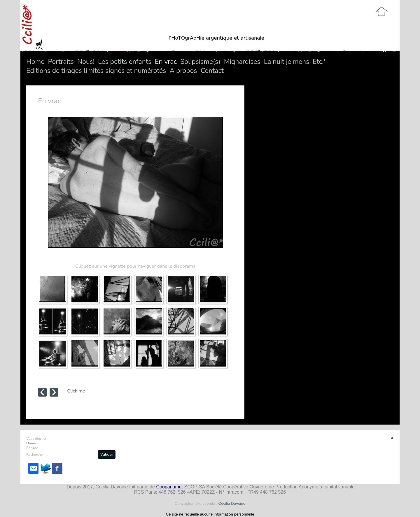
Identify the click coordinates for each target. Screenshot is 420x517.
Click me (76, 391)
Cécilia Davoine (232, 503)
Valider (107, 454)
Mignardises (242, 62)
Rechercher (35, 455)
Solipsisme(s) (200, 62)
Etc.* (320, 62)
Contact (212, 71)
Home (35, 62)
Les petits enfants (125, 62)
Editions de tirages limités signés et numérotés (96, 71)
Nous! (86, 62)
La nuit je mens (287, 62)
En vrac (166, 62)
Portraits (61, 62)
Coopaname (169, 487)
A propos (183, 71)
